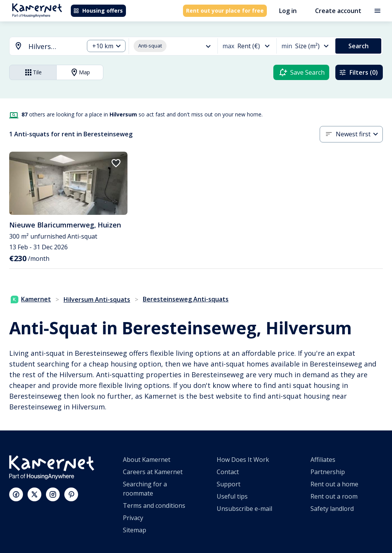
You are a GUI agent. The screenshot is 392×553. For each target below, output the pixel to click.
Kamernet (31, 299)
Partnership (328, 472)
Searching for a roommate (145, 489)
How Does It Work (243, 460)
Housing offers (98, 11)
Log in (288, 11)
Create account (338, 11)
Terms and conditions (154, 506)
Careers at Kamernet (153, 472)
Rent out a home (334, 484)
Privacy (133, 518)
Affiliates (323, 460)
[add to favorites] (116, 163)
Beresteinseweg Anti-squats (186, 299)
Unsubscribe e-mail (244, 509)
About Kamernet (147, 460)
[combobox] (42, 47)
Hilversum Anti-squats (97, 299)
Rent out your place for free (225, 11)
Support (229, 484)
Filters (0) (358, 72)
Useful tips (232, 496)
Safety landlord (332, 509)
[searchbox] (53, 47)
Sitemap (135, 530)
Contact (228, 472)
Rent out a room (334, 496)
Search (359, 46)
